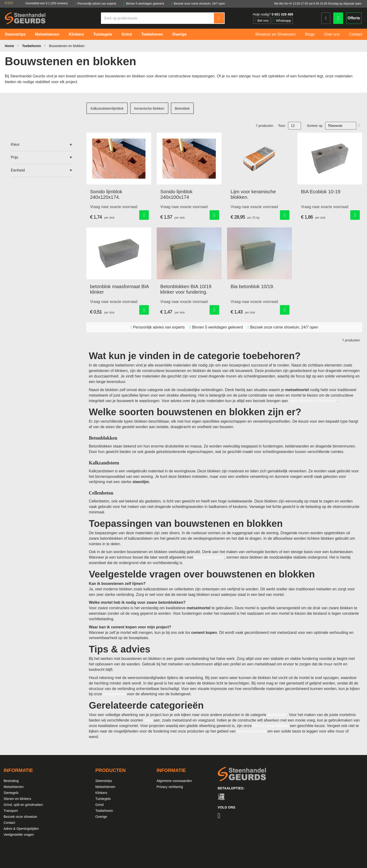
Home (10, 46)
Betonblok (182, 108)
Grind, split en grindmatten (23, 805)
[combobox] (158, 18)
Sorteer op (315, 126)
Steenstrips (104, 781)
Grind (100, 805)
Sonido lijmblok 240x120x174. (106, 194)
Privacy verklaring (170, 787)
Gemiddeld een (47, 3)
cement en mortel (251, 731)
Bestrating (11, 781)
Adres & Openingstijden (21, 829)
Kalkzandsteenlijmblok (107, 108)
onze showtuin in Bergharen (313, 401)
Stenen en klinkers (17, 799)
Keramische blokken (149, 108)
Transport (11, 811)
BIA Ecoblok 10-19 (321, 192)
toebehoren (277, 715)
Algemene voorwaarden (174, 781)
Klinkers (101, 793)
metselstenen (114, 694)
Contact (9, 823)
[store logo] (25, 18)
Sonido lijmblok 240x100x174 (176, 194)
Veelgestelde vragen (19, 835)
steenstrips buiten (209, 557)
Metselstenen (14, 787)
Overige (101, 817)
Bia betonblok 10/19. (252, 286)
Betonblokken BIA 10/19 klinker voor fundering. (186, 289)
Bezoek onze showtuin (20, 817)
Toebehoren (32, 46)
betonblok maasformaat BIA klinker (119, 289)
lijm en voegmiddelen (271, 726)
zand (148, 720)
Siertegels (11, 793)
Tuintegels (103, 799)
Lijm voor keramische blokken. (253, 194)
